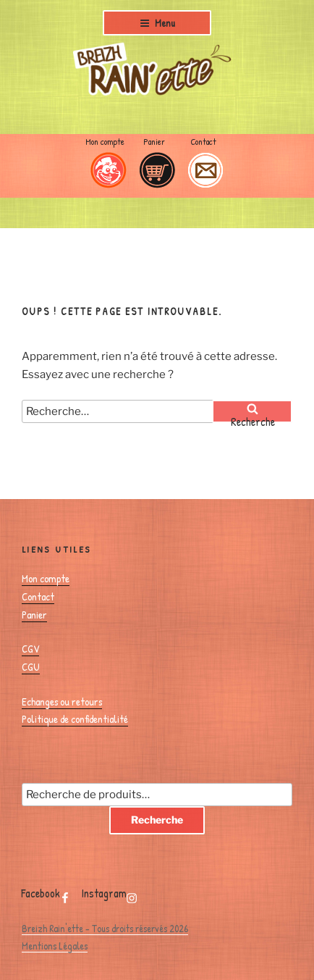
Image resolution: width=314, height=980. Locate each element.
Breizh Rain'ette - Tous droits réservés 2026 (105, 928)
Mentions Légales (55, 946)
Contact (203, 142)
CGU (31, 667)
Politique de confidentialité (75, 719)
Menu (157, 23)
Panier (154, 142)
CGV (30, 649)
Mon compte (105, 142)
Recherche (157, 820)
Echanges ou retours (62, 702)
